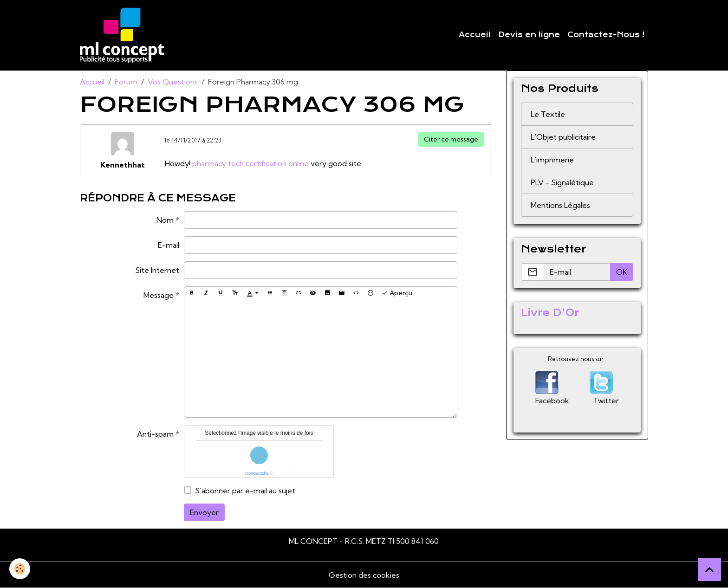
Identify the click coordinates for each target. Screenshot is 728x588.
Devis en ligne (529, 35)
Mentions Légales (560, 205)
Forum (126, 82)
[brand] (124, 35)
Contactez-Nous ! (606, 35)
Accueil (475, 35)
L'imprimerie (552, 160)
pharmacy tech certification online (250, 163)
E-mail (169, 245)
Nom (165, 220)
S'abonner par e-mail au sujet (245, 491)
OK (622, 272)
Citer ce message (451, 139)
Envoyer (204, 512)
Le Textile (548, 114)
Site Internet (157, 270)
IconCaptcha (257, 473)
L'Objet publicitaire (563, 137)
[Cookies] (20, 569)
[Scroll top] (709, 569)
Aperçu (397, 293)
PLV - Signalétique (562, 182)
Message (159, 295)
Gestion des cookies (364, 575)
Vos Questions (173, 82)
